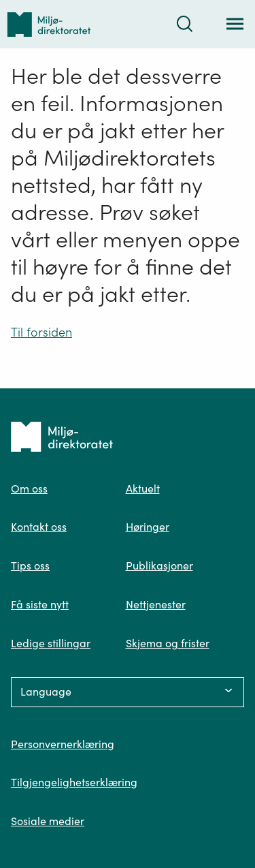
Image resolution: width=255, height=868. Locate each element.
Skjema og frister (168, 643)
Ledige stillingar (51, 643)
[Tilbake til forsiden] (49, 24)
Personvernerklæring (63, 744)
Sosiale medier (48, 821)
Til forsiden (41, 332)
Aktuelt (143, 489)
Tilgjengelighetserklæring (74, 782)
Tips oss (30, 565)
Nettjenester (156, 604)
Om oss (29, 489)
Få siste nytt (40, 604)
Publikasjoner (159, 565)
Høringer (148, 527)
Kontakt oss (39, 527)
